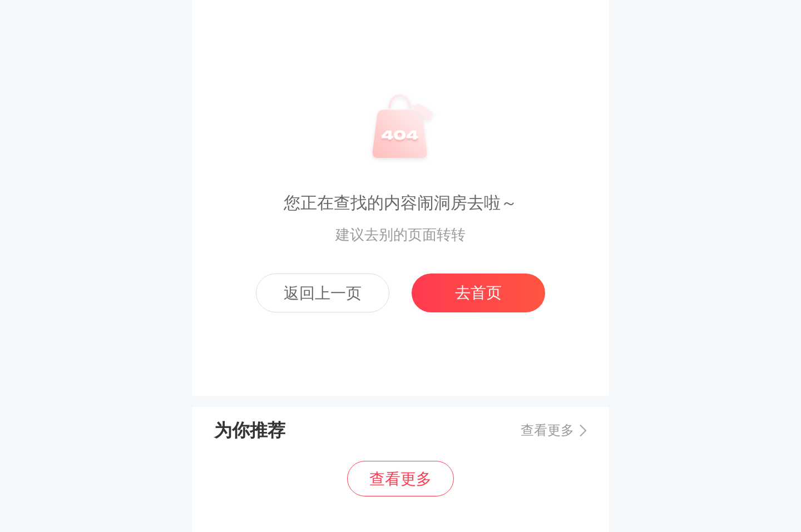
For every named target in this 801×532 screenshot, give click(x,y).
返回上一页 (323, 293)
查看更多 (547, 430)
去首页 (478, 293)
